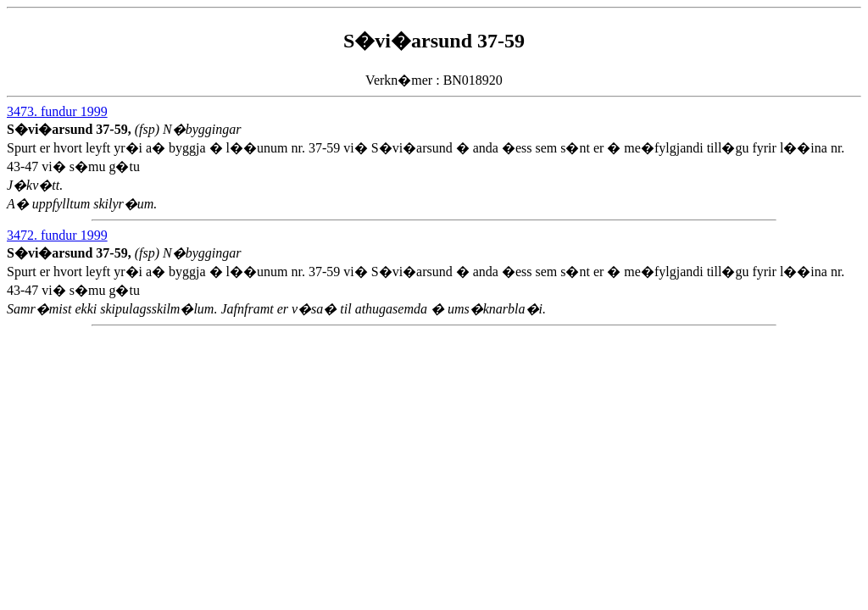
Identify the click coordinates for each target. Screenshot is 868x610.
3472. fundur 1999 (57, 235)
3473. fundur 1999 (57, 111)
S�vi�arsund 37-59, (71, 129)
